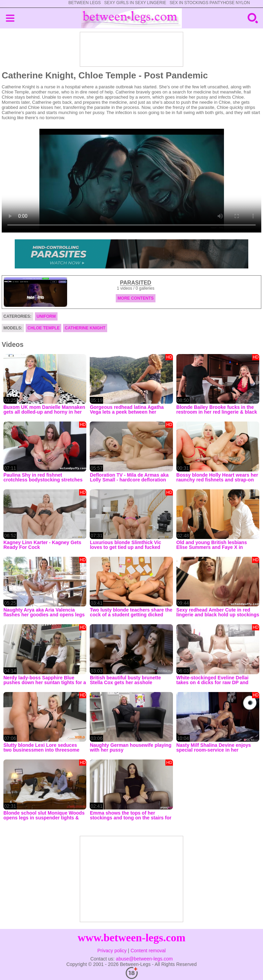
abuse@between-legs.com (144, 959)
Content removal (148, 951)
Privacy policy (112, 951)
